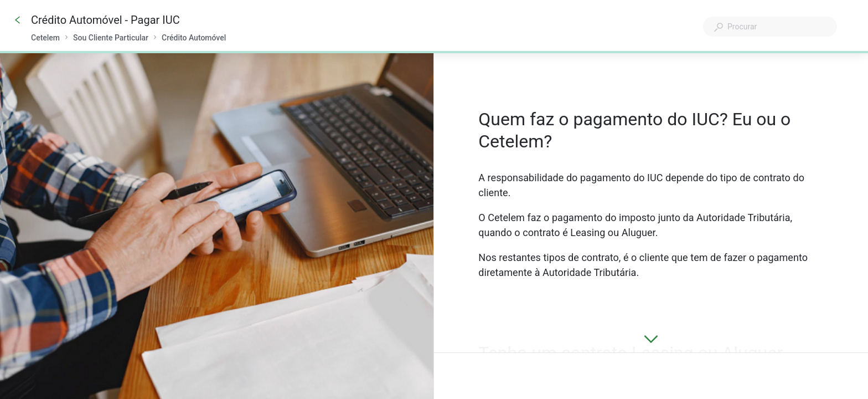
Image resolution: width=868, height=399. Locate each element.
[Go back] (18, 20)
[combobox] (770, 27)
